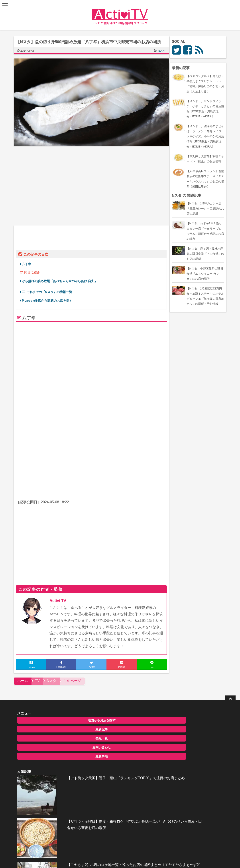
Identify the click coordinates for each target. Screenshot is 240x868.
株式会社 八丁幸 (87, 406)
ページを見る (149, 442)
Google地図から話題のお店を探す (49, 300)
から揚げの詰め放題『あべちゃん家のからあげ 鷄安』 (62, 280)
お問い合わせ (46, 729)
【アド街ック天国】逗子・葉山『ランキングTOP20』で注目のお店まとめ (128, 708)
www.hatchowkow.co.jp (83, 436)
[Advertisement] (55, 186)
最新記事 (46, 711)
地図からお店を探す (46, 702)
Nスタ (164, 51)
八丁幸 (29, 263)
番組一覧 (46, 720)
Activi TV (60, 583)
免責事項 (46, 738)
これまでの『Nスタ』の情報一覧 (49, 291)
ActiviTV (110, 858)
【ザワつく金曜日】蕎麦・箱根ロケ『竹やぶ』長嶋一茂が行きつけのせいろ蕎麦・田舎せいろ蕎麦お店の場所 (127, 737)
